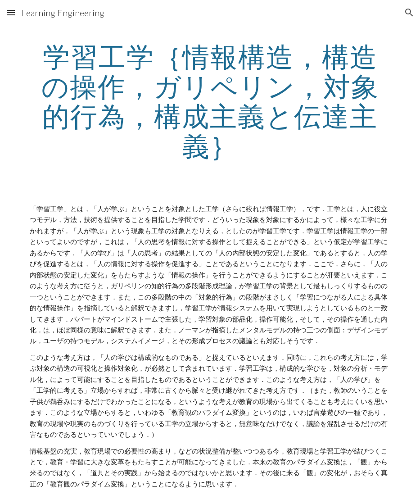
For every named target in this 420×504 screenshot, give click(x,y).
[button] (11, 12)
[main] (210, 101)
